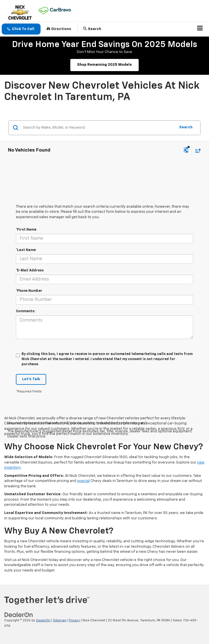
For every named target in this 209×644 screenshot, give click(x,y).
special (83, 481)
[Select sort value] (197, 151)
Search (186, 127)
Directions (59, 29)
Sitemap (60, 620)
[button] (21, 29)
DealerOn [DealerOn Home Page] (43, 620)
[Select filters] (186, 151)
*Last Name (26, 250)
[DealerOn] (19, 615)
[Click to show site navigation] (200, 29)
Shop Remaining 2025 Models (104, 65)
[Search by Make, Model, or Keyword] (98, 128)
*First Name (26, 230)
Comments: (26, 311)
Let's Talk (31, 379)
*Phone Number (29, 291)
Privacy (74, 620)
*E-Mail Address (30, 271)
